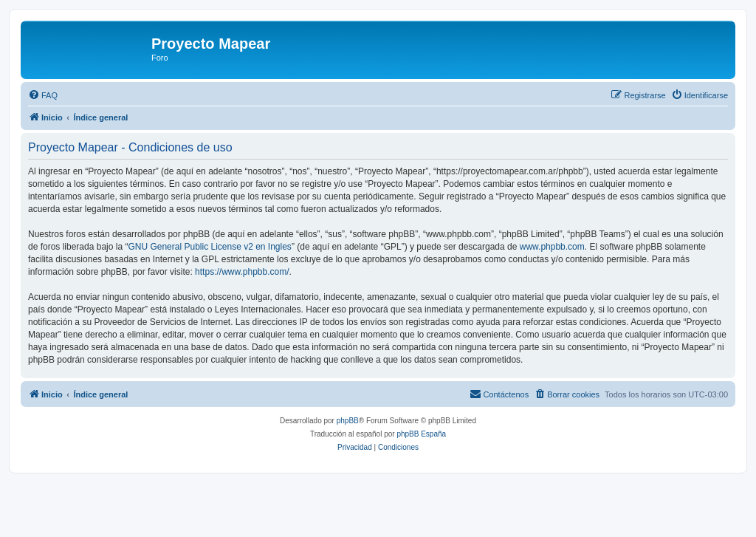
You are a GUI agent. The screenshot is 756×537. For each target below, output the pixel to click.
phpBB (348, 421)
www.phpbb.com (552, 247)
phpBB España (421, 434)
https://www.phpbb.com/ (242, 272)
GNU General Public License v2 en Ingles (209, 247)
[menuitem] (43, 95)
